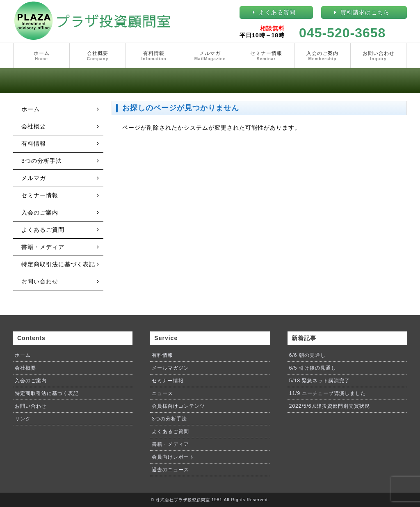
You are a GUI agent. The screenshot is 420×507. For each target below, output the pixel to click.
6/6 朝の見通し (307, 355)
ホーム (41, 56)
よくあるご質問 (43, 230)
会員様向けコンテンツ (178, 406)
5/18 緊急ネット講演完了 (320, 381)
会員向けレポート (173, 457)
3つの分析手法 (42, 161)
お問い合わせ (378, 56)
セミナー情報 (266, 56)
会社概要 (98, 56)
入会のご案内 (322, 56)
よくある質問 (277, 12)
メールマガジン (170, 368)
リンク (23, 419)
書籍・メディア (43, 247)
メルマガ (210, 56)
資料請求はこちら (365, 12)
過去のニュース (170, 470)
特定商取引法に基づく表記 (58, 264)
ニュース (162, 393)
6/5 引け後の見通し (313, 368)
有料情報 (154, 56)
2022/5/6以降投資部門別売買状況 (330, 406)
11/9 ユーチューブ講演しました (328, 393)
